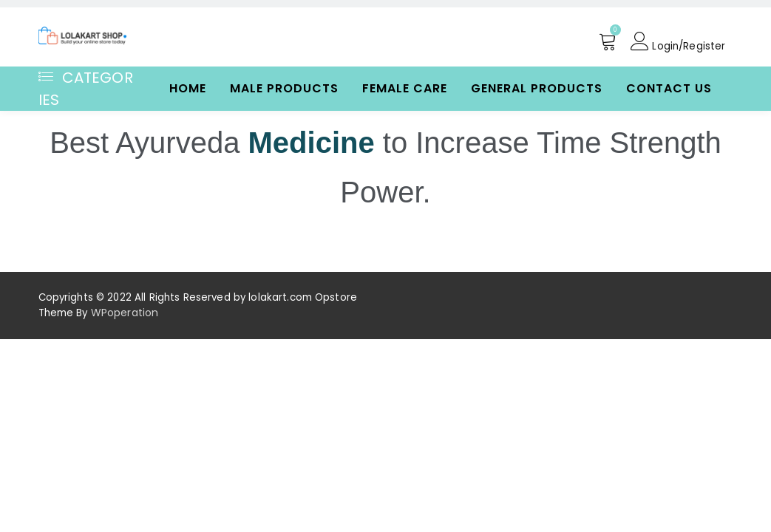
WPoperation (124, 312)
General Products (537, 88)
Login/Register (677, 41)
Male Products (284, 88)
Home (188, 88)
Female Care (405, 88)
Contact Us (669, 88)
